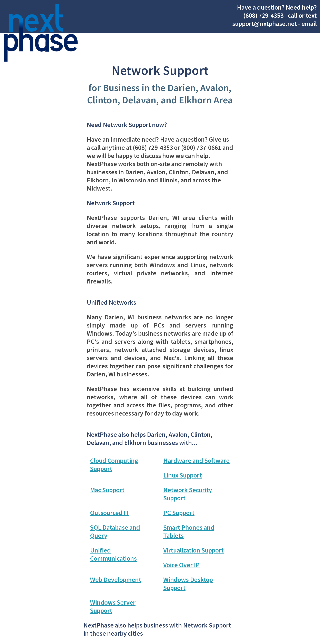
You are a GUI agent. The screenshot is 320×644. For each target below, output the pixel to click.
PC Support (179, 513)
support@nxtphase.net (265, 24)
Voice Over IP (181, 565)
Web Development (116, 580)
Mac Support (107, 490)
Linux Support (183, 475)
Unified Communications (113, 554)
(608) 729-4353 (263, 15)
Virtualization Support (193, 550)
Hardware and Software (196, 461)
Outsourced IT (110, 513)
